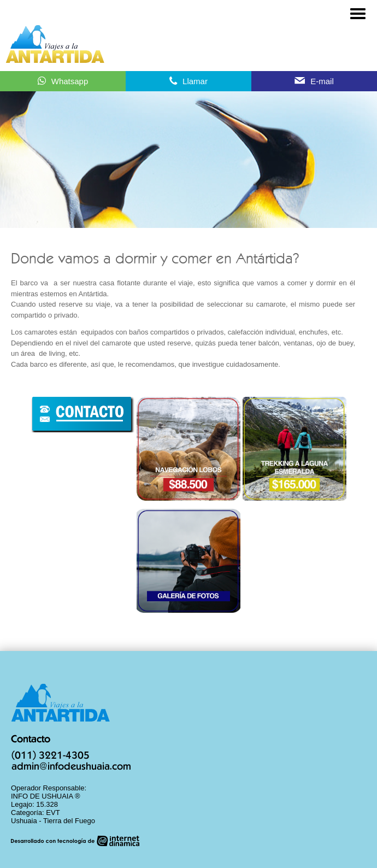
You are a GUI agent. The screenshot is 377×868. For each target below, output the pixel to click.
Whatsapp (70, 81)
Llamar (195, 81)
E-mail (322, 81)
